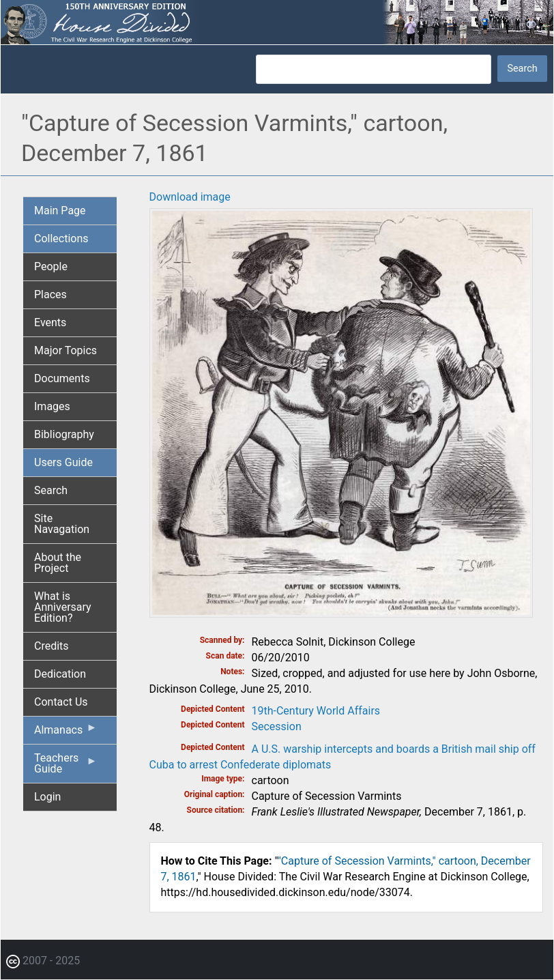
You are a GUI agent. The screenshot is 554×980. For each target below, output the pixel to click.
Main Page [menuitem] (60, 211)
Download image (190, 197)
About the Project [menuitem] (58, 563)
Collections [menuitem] (61, 239)
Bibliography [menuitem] (64, 434)
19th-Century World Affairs (316, 711)
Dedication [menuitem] (60, 674)
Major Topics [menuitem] (65, 350)
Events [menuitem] (50, 322)
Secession (277, 726)
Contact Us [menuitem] (61, 702)
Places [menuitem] (50, 294)
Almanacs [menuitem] (66, 733)
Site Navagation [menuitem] (62, 524)
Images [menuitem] (52, 406)
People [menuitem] (51, 266)
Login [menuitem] (47, 797)
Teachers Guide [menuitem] (66, 767)
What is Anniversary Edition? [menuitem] (63, 607)
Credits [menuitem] (52, 646)
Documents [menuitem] (62, 378)
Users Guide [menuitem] (63, 462)
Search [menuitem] (51, 490)
